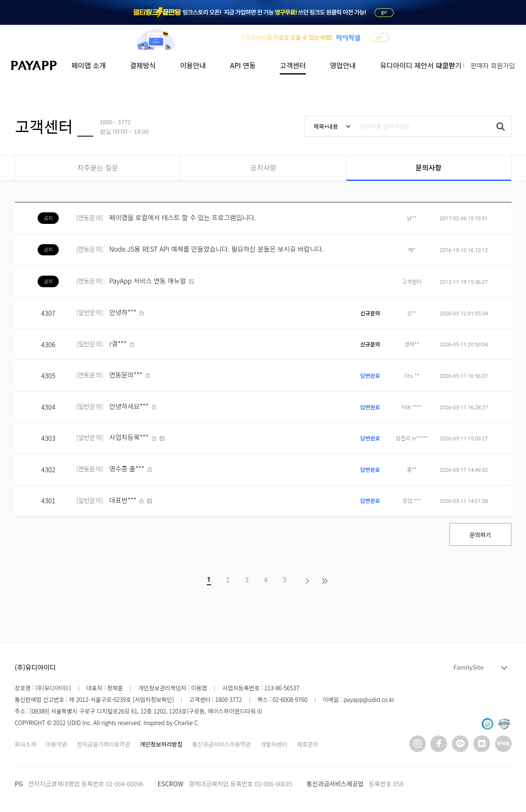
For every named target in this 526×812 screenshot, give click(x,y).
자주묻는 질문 (98, 167)
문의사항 (429, 167)
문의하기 (480, 535)
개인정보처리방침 (161, 744)
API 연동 (243, 65)
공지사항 (263, 167)
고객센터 (293, 65)
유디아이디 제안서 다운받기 (421, 65)
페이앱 (35, 66)
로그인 (446, 65)
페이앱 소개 (89, 65)
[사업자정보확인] (153, 699)
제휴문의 (307, 744)
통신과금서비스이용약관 (221, 744)
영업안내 (343, 65)
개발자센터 (274, 744)
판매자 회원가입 (493, 65)
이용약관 (57, 744)
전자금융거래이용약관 (104, 744)
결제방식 (143, 65)
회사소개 (26, 744)
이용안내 (193, 65)
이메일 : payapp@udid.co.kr (359, 699)
